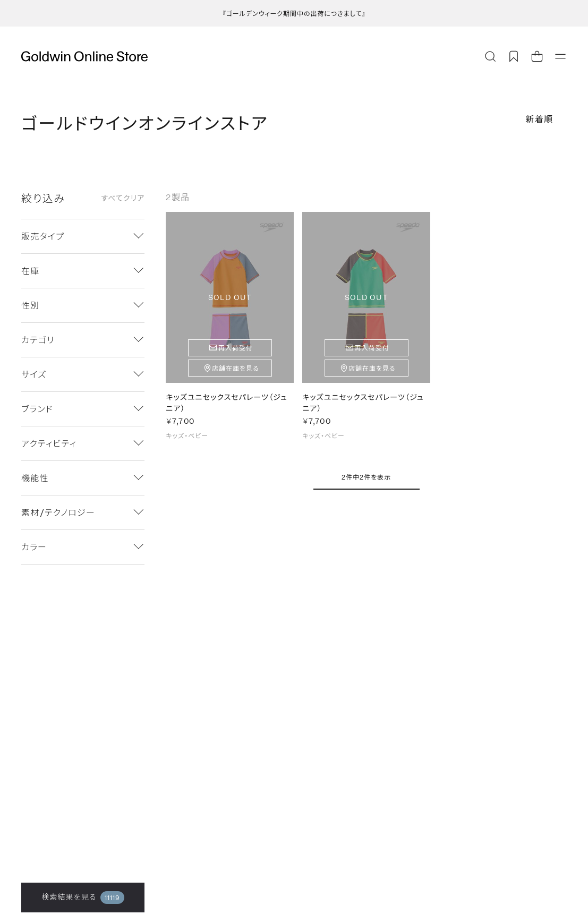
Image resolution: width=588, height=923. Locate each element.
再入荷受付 (236, 348)
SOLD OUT (230, 297)
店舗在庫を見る (236, 368)
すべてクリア (123, 198)
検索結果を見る (83, 898)
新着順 (539, 119)
